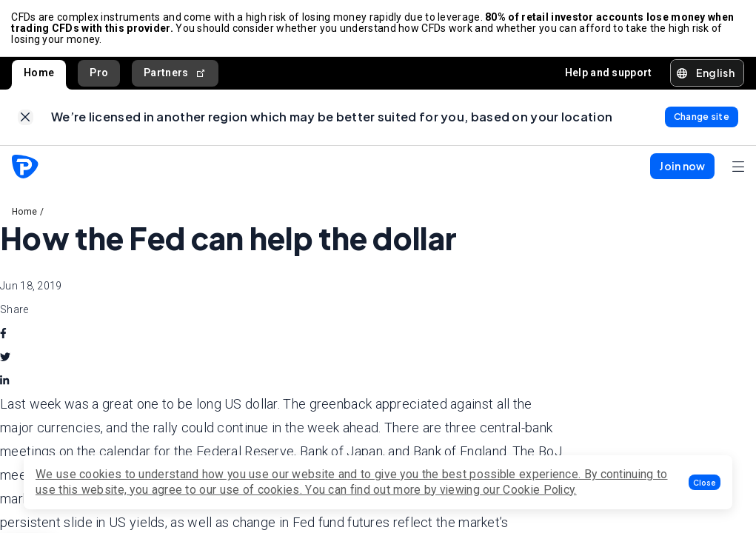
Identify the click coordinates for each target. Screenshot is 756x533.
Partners (175, 74)
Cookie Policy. (539, 490)
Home (39, 73)
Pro (99, 73)
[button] (705, 482)
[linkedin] (4, 382)
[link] (26, 119)
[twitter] (5, 358)
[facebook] (3, 335)
